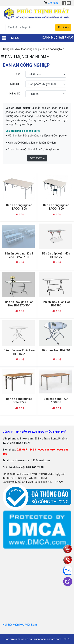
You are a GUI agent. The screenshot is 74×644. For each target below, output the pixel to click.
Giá (18, 74)
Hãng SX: (15, 94)
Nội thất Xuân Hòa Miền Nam (20, 625)
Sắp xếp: (15, 84)
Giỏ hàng (53, 3)
